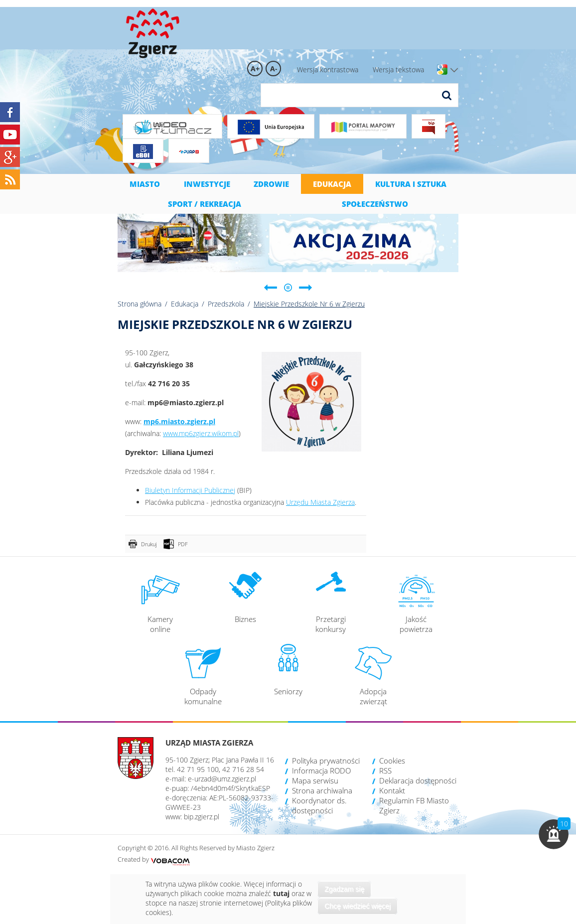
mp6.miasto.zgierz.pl (179, 421)
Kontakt (392, 790)
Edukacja (332, 184)
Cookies (392, 761)
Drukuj (149, 544)
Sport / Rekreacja (205, 204)
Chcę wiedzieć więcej (358, 906)
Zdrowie (271, 184)
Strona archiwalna (322, 790)
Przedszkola (226, 304)
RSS (385, 770)
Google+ (10, 157)
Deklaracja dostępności (418, 780)
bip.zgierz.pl (202, 817)
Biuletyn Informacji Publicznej (190, 490)
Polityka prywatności (326, 761)
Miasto (145, 184)
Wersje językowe (454, 70)
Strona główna (140, 304)
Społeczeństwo (375, 204)
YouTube (10, 135)
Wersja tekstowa (398, 70)
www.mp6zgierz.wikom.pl (201, 433)
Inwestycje (207, 184)
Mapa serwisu (315, 780)
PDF (183, 544)
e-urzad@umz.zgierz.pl (222, 779)
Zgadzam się (344, 889)
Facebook (10, 112)
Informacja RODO (321, 770)
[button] (554, 834)
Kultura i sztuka (411, 184)
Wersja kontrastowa (328, 70)
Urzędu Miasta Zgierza (320, 502)
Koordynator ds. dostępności (319, 805)
